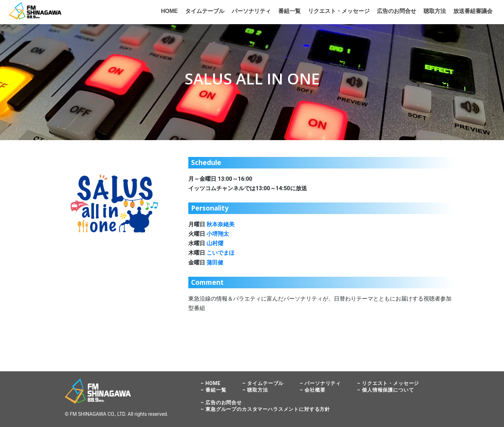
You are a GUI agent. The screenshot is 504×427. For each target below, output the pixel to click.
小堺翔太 (218, 234)
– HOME (211, 383)
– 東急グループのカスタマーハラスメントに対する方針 (265, 409)
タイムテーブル (205, 11)
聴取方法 (435, 11)
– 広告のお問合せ (221, 402)
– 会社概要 (312, 390)
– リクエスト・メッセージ (388, 383)
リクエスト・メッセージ (339, 11)
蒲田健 (215, 263)
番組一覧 (289, 11)
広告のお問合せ (397, 11)
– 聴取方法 (255, 390)
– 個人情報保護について (385, 390)
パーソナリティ (251, 11)
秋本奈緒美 (220, 224)
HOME (169, 11)
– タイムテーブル (263, 383)
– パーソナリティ (320, 383)
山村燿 (215, 243)
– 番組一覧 (213, 390)
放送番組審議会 (473, 11)
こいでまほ (220, 253)
